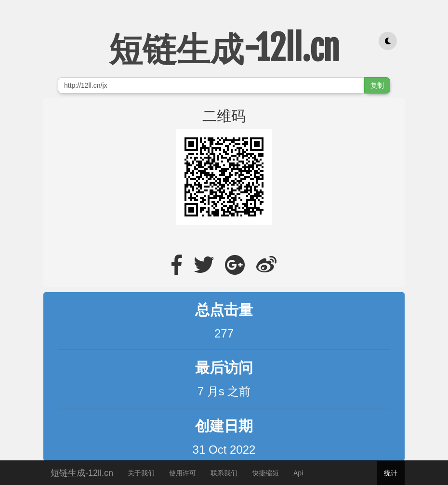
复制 (377, 85)
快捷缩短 (265, 473)
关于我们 (141, 473)
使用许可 (183, 473)
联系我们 (224, 473)
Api (298, 473)
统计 (391, 473)
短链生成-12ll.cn (82, 472)
